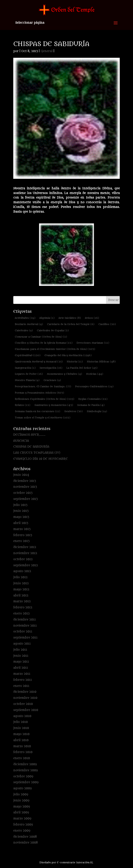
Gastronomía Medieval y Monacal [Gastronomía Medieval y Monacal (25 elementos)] (39, 362)
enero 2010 (22, 758)
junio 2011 (21, 656)
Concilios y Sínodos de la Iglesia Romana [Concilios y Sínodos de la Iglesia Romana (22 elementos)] (44, 343)
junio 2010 (21, 728)
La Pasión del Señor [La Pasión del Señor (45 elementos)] (82, 368)
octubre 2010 (23, 704)
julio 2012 (20, 577)
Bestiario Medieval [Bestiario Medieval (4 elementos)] (29, 324)
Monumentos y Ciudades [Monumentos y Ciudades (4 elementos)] (64, 374)
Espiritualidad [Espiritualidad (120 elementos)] (28, 355)
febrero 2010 (23, 752)
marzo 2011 (22, 674)
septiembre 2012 (26, 565)
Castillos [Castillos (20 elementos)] (107, 324)
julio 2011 (20, 650)
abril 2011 (21, 668)
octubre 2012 (23, 559)
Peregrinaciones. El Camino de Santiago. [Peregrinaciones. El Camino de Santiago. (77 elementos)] (43, 386)
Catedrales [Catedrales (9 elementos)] (24, 330)
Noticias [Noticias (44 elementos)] (95, 374)
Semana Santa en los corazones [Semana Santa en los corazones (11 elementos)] (37, 411)
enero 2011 (21, 686)
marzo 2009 (22, 819)
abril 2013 (21, 523)
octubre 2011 (23, 632)
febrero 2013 (23, 535)
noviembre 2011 (25, 626)
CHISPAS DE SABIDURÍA (31, 447)
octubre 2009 (23, 776)
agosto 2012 (22, 571)
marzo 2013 (22, 529)
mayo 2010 (21, 734)
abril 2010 (21, 740)
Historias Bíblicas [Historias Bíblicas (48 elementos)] (101, 362)
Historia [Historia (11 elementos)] (75, 362)
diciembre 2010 (25, 692)
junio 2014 (21, 475)
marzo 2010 (22, 746)
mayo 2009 (22, 807)
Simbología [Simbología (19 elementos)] (97, 411)
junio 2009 (21, 801)
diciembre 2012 (25, 547)
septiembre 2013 (25, 499)
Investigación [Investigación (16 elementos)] (51, 368)
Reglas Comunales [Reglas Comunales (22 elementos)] (93, 399)
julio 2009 (21, 794)
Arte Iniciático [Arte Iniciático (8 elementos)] (70, 318)
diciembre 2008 (25, 837)
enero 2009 (22, 831)
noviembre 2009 (25, 770)
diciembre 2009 (25, 764)
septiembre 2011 (25, 638)
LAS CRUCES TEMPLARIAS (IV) (37, 453)
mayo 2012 (21, 589)
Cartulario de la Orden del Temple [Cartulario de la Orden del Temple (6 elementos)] (71, 324)
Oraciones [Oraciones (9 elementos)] (52, 380)
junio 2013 (21, 511)
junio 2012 (21, 583)
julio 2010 (21, 722)
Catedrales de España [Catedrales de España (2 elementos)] (53, 330)
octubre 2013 (23, 493)
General (47, 51)
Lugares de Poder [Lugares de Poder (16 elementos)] (29, 374)
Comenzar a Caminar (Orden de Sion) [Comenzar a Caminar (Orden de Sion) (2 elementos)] (41, 337)
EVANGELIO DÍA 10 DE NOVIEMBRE (41, 459)
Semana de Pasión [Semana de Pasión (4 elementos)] (91, 405)
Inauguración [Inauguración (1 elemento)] (25, 368)
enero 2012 (21, 614)
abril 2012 (21, 596)
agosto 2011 (22, 644)
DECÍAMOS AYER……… (29, 435)
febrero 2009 (23, 825)
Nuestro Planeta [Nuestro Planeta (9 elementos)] (27, 380)
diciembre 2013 (25, 481)
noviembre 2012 (25, 553)
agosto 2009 (22, 788)
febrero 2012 (23, 607)
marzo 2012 (22, 601)
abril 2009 (21, 812)
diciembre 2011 (25, 620)
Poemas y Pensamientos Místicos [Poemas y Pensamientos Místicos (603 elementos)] (39, 393)
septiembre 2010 (26, 710)
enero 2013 (21, 541)
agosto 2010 (22, 716)
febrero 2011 (23, 680)
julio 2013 (20, 505)
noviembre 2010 (25, 698)
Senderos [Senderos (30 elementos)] (73, 411)
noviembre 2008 (26, 843)
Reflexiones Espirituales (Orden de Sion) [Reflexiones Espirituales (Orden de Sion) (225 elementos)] (45, 399)
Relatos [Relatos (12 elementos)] (23, 405)
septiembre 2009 (26, 782)
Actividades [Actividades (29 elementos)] (25, 318)
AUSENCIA (21, 441)
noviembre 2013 (25, 487)
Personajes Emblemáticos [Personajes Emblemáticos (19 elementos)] (94, 386)
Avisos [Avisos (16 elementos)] (92, 318)
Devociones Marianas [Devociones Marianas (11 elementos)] (93, 343)
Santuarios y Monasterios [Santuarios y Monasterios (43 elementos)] (54, 405)
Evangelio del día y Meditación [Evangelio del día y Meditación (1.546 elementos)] (68, 355)
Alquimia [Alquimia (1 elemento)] (47, 318)
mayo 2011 (21, 662)
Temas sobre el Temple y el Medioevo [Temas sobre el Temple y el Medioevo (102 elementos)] (43, 418)
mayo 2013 (21, 517)
